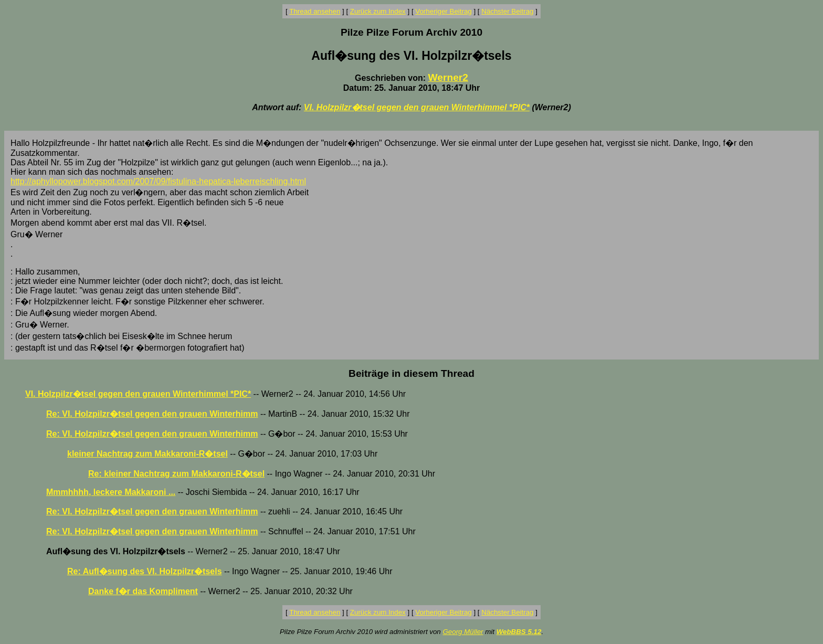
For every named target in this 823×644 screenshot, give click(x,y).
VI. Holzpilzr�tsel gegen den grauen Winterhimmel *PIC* (417, 107)
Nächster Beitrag (507, 11)
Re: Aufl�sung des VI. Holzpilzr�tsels (145, 571)
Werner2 (448, 77)
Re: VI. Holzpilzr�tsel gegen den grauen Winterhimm (152, 414)
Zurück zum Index (378, 11)
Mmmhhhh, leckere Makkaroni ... (111, 492)
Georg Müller (463, 632)
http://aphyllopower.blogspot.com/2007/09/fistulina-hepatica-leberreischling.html (158, 181)
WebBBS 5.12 (519, 632)
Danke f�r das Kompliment (143, 591)
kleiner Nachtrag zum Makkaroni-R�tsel (147, 454)
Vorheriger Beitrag (443, 11)
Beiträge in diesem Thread (411, 373)
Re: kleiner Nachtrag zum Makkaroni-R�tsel (176, 474)
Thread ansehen (315, 11)
